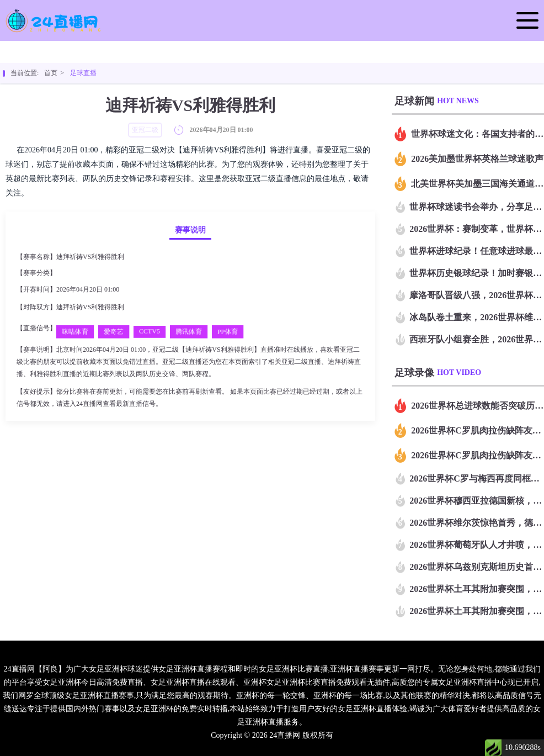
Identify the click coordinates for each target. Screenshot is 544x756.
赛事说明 (190, 230)
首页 (51, 73)
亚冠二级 (71, 273)
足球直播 (83, 73)
